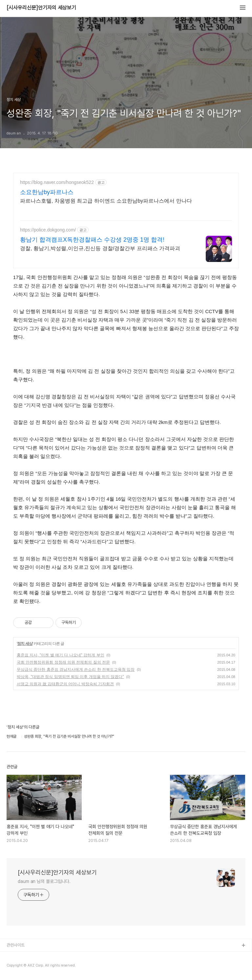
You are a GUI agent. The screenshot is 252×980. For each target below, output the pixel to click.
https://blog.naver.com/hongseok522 (57, 182)
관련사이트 (16, 945)
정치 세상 (25, 644)
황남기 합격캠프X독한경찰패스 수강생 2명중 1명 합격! (92, 240)
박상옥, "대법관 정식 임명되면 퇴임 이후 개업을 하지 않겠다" (70, 677)
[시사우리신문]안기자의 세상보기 (41, 8)
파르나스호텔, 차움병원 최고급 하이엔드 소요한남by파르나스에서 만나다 (106, 201)
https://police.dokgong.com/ (48, 230)
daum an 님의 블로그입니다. (44, 881)
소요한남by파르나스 (47, 192)
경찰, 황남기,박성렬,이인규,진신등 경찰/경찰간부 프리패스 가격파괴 (100, 248)
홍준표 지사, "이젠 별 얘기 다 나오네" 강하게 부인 (61, 655)
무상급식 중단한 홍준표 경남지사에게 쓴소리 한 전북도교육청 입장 (76, 670)
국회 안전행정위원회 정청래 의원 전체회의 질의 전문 (63, 662)
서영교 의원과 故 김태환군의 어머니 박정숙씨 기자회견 (65, 684)
